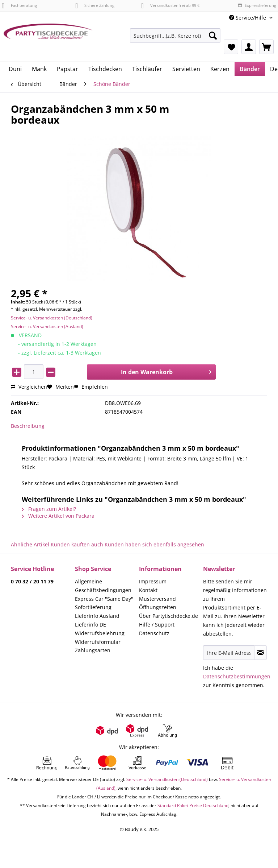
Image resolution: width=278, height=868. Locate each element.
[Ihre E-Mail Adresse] (229, 653)
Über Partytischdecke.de (169, 616)
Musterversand (157, 599)
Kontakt (148, 590)
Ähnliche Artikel (30, 544)
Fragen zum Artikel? (49, 509)
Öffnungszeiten (158, 607)
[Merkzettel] (231, 47)
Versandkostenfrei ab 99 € (170, 5)
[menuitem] (175, 39)
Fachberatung (19, 5)
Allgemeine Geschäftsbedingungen (103, 586)
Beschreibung (28, 426)
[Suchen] (213, 36)
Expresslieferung (257, 5)
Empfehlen (91, 387)
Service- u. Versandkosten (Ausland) (47, 326)
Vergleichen (29, 387)
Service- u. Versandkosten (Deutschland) (52, 318)
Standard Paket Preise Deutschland (193, 805)
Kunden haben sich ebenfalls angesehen (154, 544)
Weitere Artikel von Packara (58, 516)
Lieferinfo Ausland (97, 616)
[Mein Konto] (249, 47)
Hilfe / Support (157, 625)
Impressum (153, 581)
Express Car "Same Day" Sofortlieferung (104, 603)
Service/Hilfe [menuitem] (248, 18)
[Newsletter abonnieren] (260, 653)
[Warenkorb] (266, 47)
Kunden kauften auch (77, 544)
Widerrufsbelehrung (100, 633)
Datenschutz (154, 633)
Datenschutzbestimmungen (237, 676)
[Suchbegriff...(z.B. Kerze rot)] (175, 36)
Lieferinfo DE (90, 625)
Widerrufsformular (98, 642)
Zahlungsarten (93, 650)
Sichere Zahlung (95, 5)
